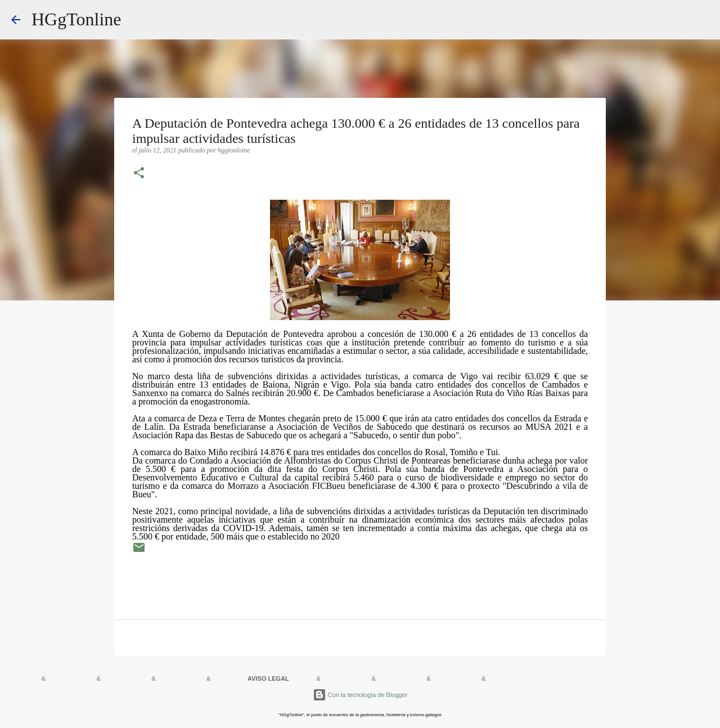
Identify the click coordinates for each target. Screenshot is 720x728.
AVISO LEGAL (268, 678)
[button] (139, 174)
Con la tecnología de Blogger (360, 695)
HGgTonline (76, 19)
